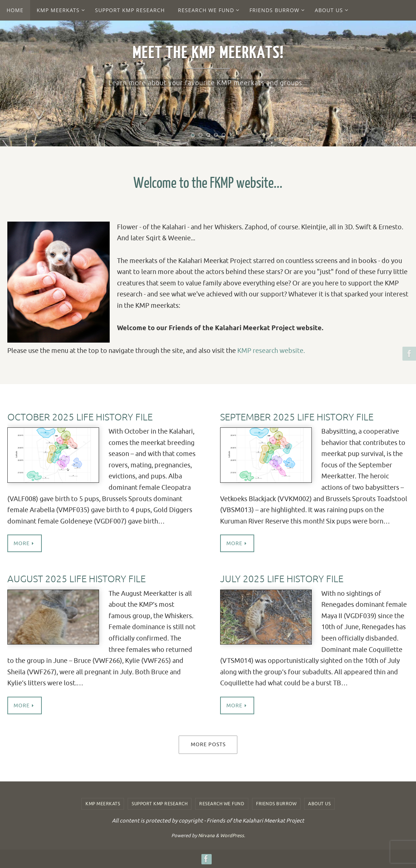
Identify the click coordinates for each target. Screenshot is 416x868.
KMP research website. (271, 351)
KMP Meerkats (103, 804)
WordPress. (233, 836)
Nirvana (206, 836)
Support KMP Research (160, 804)
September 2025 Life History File (297, 417)
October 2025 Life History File (80, 417)
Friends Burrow (276, 804)
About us (319, 804)
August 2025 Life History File (76, 579)
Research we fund (222, 804)
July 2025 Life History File (282, 579)
